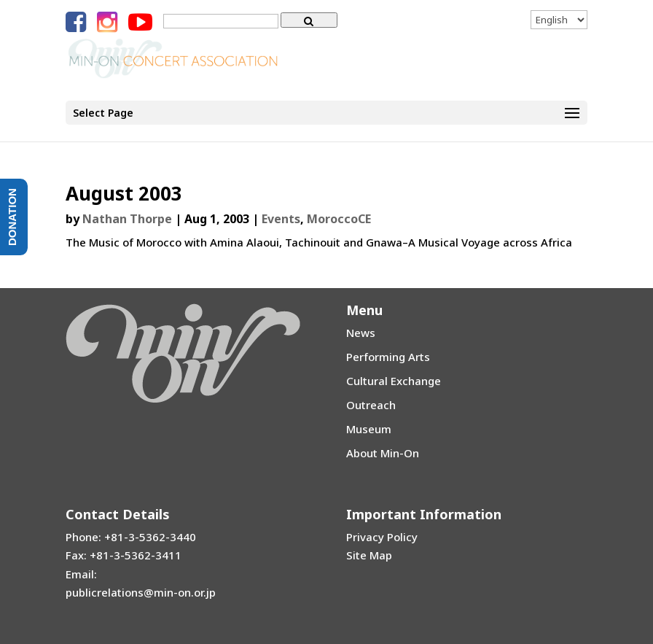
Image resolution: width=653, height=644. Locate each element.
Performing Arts (388, 357)
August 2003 (124, 193)
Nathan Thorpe (127, 219)
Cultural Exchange (394, 381)
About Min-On (383, 453)
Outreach (371, 405)
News (361, 333)
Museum (369, 429)
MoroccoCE (339, 219)
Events (281, 219)
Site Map (369, 555)
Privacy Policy (382, 537)
